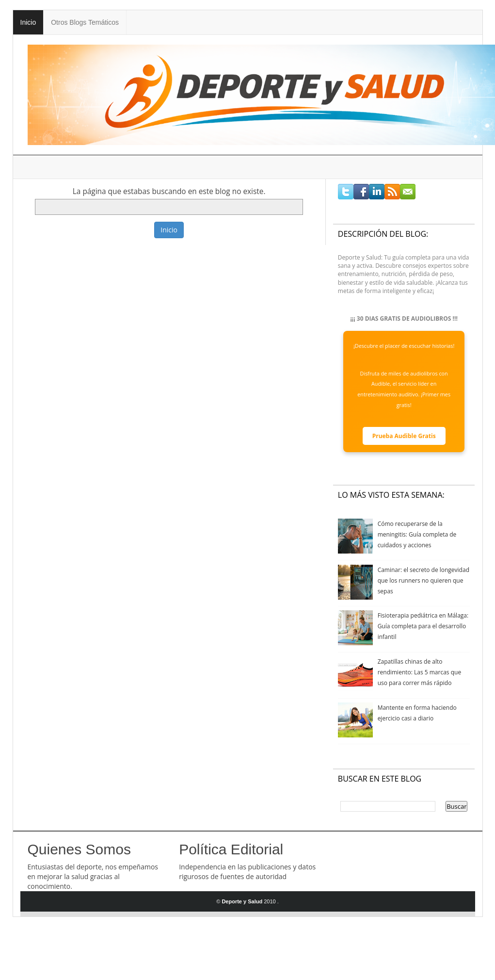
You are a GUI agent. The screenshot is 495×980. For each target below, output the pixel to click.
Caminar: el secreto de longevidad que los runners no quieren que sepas (423, 580)
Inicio (28, 22)
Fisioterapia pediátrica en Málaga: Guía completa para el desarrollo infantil (423, 626)
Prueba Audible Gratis (404, 436)
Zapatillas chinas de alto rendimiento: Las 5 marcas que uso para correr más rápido (420, 672)
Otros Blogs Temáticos (85, 22)
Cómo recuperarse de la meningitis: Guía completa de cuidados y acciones (417, 534)
